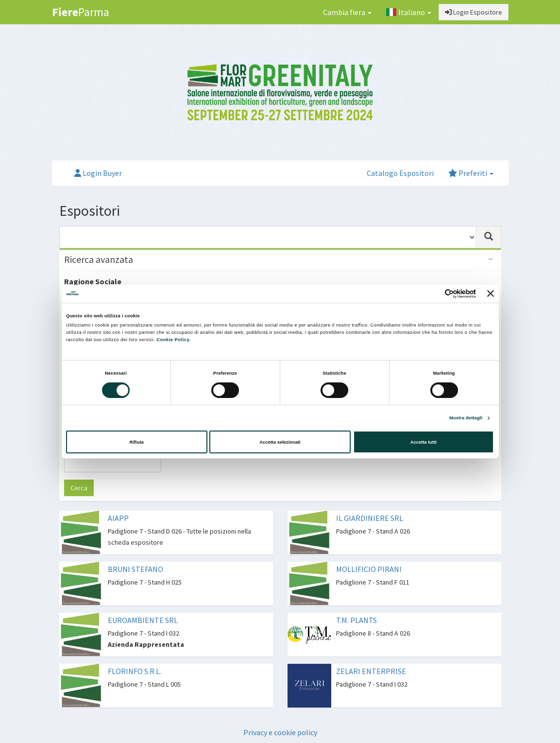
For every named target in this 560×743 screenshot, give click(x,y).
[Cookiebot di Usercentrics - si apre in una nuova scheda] (433, 294)
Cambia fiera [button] (347, 12)
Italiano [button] (408, 12)
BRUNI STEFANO (136, 569)
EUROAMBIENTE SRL (143, 620)
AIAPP (118, 518)
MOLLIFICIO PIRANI (369, 569)
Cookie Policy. (173, 340)
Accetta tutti (424, 442)
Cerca (79, 488)
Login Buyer (98, 173)
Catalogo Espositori (400, 173)
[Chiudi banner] (491, 294)
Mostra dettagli (466, 418)
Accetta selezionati (280, 442)
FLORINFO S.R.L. (135, 671)
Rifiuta (137, 442)
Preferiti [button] (471, 173)
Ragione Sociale (93, 281)
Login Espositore (474, 12)
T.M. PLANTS (356, 620)
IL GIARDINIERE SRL (370, 518)
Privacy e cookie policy (280, 732)
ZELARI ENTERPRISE (371, 671)
